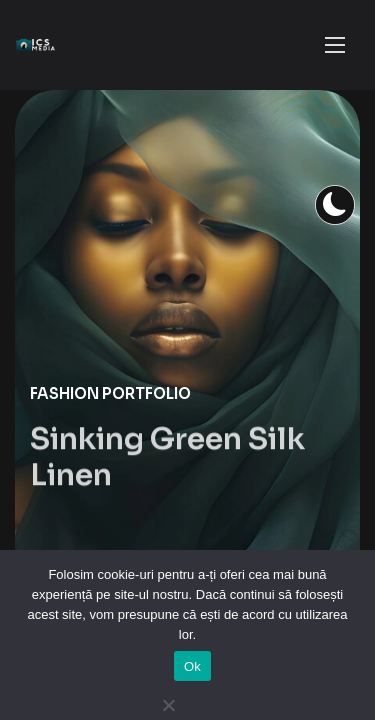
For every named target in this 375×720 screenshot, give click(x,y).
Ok (192, 666)
